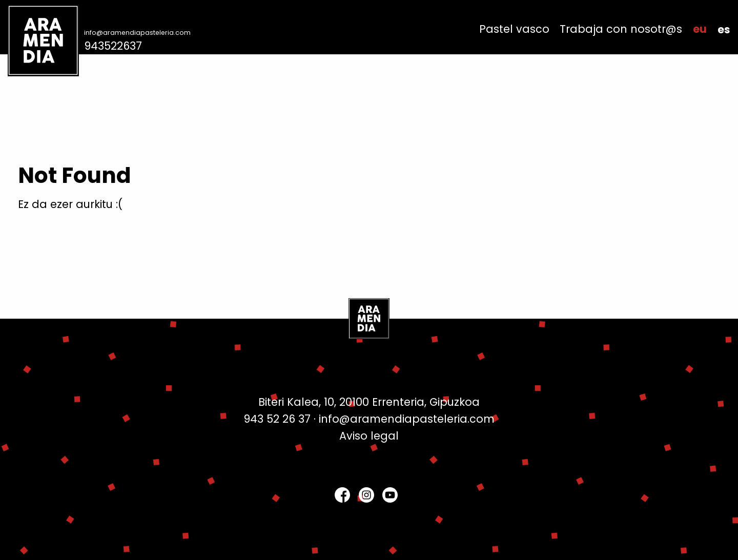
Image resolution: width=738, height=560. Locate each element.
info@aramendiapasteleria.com (137, 33)
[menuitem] (514, 29)
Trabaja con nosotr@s (621, 29)
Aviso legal (369, 436)
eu (700, 29)
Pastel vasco (514, 29)
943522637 (113, 46)
